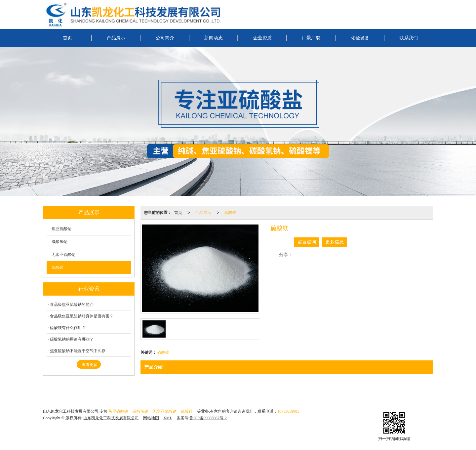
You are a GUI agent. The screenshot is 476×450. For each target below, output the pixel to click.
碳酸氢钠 (59, 242)
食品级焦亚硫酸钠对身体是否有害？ (82, 316)
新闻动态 (214, 38)
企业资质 (262, 38)
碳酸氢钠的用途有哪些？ (72, 339)
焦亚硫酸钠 (61, 229)
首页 (67, 38)
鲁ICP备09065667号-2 (208, 418)
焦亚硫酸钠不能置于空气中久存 (78, 351)
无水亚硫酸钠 (63, 255)
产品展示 (116, 38)
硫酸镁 (230, 213)
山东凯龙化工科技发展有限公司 (111, 418)
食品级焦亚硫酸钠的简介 (72, 305)
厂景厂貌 (311, 38)
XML (168, 418)
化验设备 (360, 38)
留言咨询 (307, 242)
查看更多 (90, 365)
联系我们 (409, 38)
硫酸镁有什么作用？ (68, 328)
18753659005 (288, 411)
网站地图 (151, 418)
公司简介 (165, 38)
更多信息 (335, 242)
